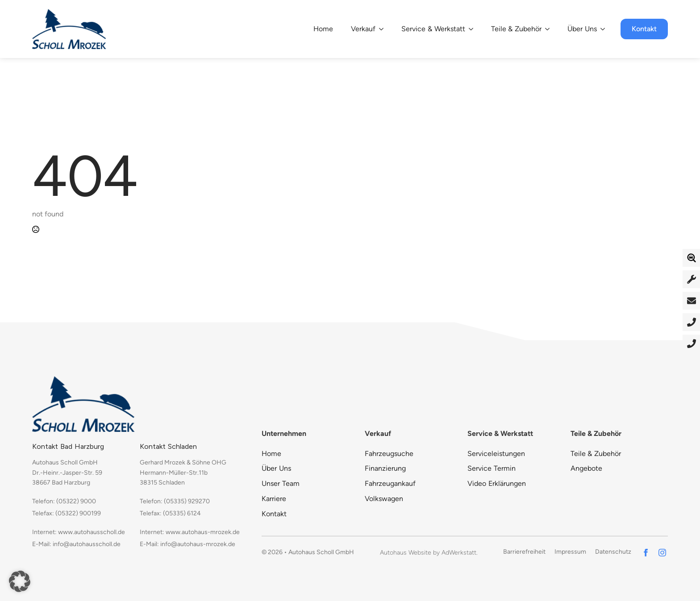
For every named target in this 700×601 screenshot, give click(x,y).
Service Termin (492, 468)
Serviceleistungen (496, 454)
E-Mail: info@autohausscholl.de (76, 544)
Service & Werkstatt (433, 29)
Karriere (274, 499)
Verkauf (363, 29)
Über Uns (582, 29)
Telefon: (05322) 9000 (64, 501)
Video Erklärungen (497, 483)
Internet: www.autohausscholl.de (79, 532)
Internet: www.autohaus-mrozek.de (190, 532)
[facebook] (646, 553)
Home (323, 29)
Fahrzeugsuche (389, 454)
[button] (20, 581)
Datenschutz (613, 552)
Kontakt (274, 514)
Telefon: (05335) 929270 (175, 501)
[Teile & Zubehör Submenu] (550, 29)
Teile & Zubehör (517, 29)
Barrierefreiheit (524, 552)
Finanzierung (385, 468)
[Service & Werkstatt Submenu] (474, 29)
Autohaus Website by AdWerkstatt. (429, 553)
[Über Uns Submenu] (605, 29)
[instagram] (662, 553)
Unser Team (281, 483)
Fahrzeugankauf (390, 483)
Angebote (586, 468)
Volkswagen (384, 499)
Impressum (570, 552)
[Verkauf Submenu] (384, 29)
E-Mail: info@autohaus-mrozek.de (187, 544)
